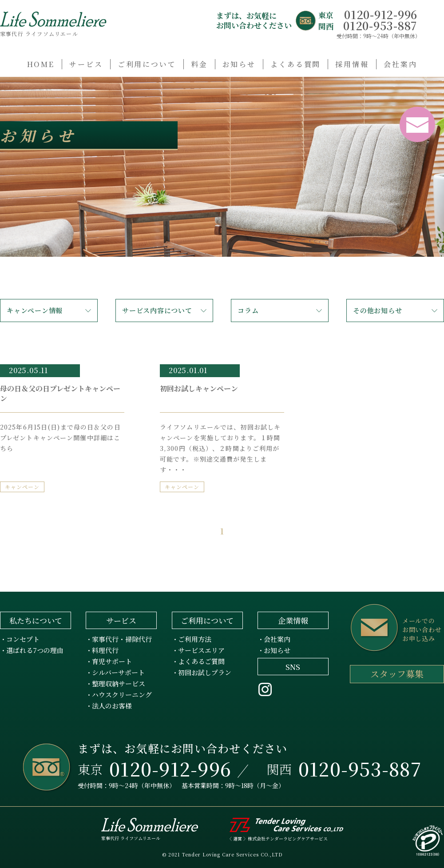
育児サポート (112, 661)
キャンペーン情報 (35, 310)
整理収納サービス (119, 683)
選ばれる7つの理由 (35, 650)
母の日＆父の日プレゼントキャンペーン (60, 393)
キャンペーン (22, 487)
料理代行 (105, 650)
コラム (248, 310)
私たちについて (36, 620)
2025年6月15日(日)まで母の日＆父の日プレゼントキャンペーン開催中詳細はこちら (60, 438)
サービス (86, 64)
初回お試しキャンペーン (199, 388)
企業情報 (293, 620)
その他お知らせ (377, 310)
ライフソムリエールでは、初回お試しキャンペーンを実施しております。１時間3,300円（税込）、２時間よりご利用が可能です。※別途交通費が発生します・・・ (220, 448)
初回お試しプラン (205, 672)
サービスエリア (201, 650)
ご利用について (147, 64)
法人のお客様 (112, 706)
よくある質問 (295, 64)
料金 (199, 64)
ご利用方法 (195, 639)
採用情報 (352, 64)
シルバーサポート (118, 672)
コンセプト (23, 639)
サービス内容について (157, 310)
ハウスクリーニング (122, 695)
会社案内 (400, 64)
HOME (41, 64)
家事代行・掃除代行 (122, 639)
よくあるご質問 (201, 661)
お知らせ (239, 64)
